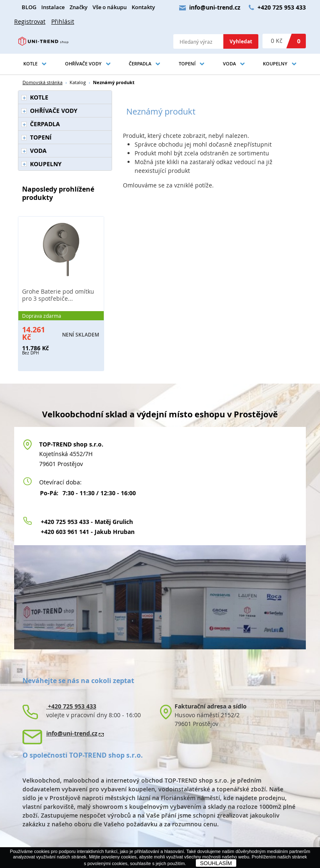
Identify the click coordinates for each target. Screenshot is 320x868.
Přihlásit (63, 22)
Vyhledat (241, 41)
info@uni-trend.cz (215, 7)
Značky (79, 7)
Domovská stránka (42, 82)
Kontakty (143, 7)
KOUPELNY (275, 64)
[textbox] (198, 41)
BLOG (29, 7)
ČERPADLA (140, 64)
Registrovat (30, 22)
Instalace (53, 7)
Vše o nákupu (110, 7)
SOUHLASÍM (216, 863)
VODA (229, 64)
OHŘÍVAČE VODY (83, 64)
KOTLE (30, 64)
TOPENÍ (187, 64)
